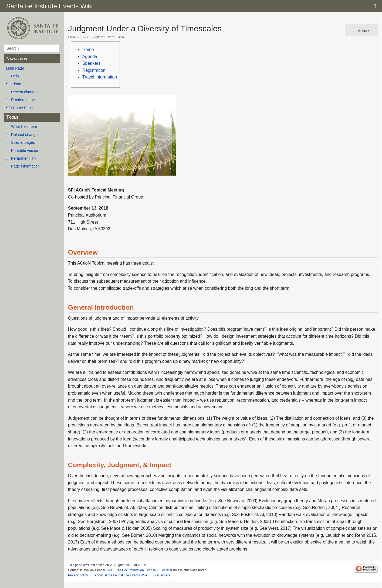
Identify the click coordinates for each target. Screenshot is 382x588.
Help (15, 76)
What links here (24, 127)
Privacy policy (78, 575)
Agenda (90, 57)
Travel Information (100, 77)
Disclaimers (162, 575)
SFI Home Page (19, 108)
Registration (94, 70)
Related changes (25, 135)
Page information (25, 166)
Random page (23, 100)
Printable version (25, 151)
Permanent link (24, 158)
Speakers (92, 63)
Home (88, 49)
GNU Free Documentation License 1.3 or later (139, 570)
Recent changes (25, 92)
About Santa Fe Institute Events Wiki (121, 575)
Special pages (23, 142)
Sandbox (13, 84)
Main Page (15, 68)
